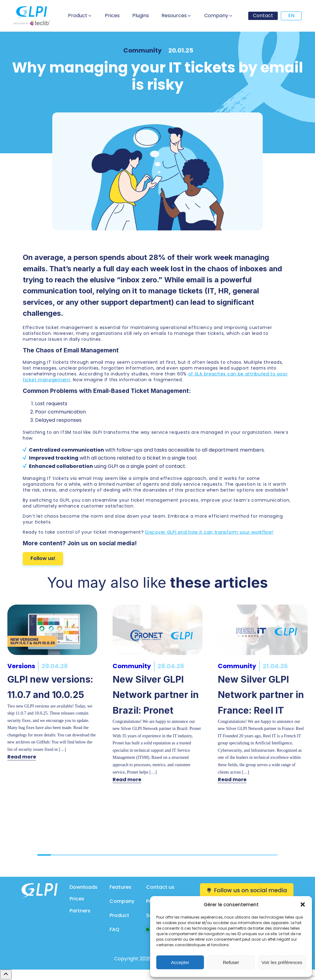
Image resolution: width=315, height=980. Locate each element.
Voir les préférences (282, 962)
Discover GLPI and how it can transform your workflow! (209, 532)
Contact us (160, 887)
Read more (22, 757)
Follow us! (43, 558)
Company (122, 901)
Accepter (180, 962)
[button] (303, 904)
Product (119, 915)
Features (120, 887)
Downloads (84, 887)
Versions (21, 666)
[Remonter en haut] (6, 974)
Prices (77, 899)
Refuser (231, 962)
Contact (263, 16)
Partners (80, 911)
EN (291, 16)
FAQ (114, 929)
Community (143, 50)
